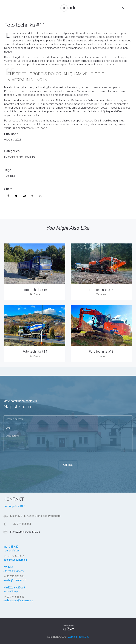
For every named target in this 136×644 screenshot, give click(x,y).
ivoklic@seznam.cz (15, 580)
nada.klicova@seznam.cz (18, 600)
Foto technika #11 (25, 25)
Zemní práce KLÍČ (78, 637)
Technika (10, 176)
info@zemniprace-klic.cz (25, 532)
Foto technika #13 (101, 351)
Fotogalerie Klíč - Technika (20, 157)
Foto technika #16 (35, 290)
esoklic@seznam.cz (15, 560)
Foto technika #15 (101, 290)
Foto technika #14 (35, 351)
